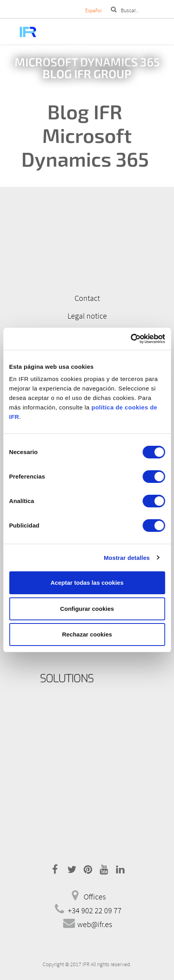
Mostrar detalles (127, 558)
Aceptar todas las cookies (87, 583)
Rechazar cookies (87, 634)
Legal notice (87, 316)
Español (94, 10)
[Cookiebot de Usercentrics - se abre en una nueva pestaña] (130, 339)
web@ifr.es (95, 924)
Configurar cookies (87, 609)
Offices (95, 896)
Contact (87, 298)
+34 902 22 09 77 (95, 910)
